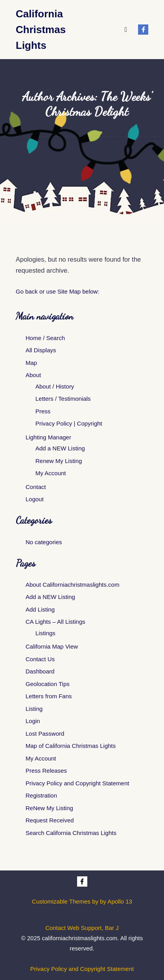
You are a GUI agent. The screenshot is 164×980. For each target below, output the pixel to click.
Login (33, 721)
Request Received (50, 820)
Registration (41, 795)
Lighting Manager (48, 437)
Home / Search (45, 338)
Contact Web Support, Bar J (82, 928)
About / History (55, 386)
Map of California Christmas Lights (71, 746)
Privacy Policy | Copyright (69, 423)
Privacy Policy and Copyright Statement (77, 783)
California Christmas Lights (41, 30)
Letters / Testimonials (63, 399)
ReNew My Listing (49, 808)
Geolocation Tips (48, 684)
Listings (45, 633)
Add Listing (40, 609)
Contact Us (40, 659)
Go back (27, 291)
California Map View (52, 646)
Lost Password (45, 734)
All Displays (41, 350)
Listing (34, 709)
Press (43, 411)
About (33, 375)
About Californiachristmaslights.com (72, 585)
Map (31, 363)
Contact (36, 487)
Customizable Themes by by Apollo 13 (82, 901)
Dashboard (40, 671)
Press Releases (46, 771)
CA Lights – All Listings (55, 622)
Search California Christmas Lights (71, 833)
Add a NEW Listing (60, 448)
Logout (35, 499)
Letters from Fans (49, 696)
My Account (51, 473)
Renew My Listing (59, 461)
